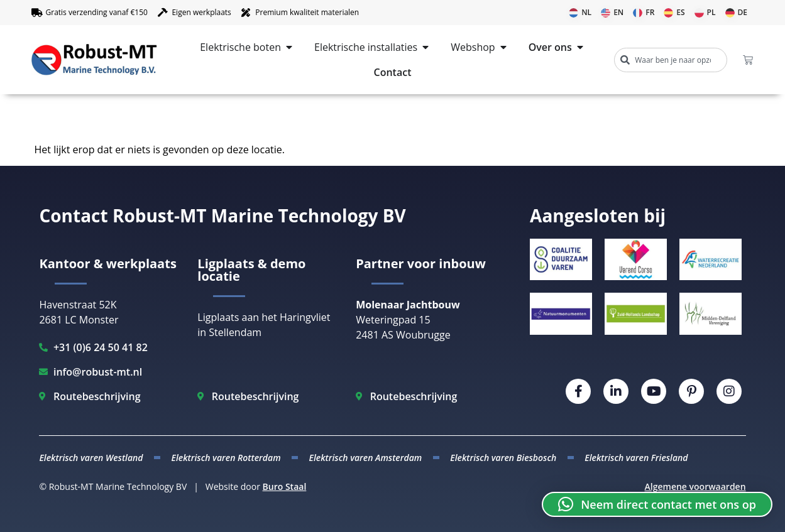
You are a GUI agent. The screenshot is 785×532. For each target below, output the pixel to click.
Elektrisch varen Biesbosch (503, 458)
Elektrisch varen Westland (91, 458)
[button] (657, 504)
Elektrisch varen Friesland (636, 458)
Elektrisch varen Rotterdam (226, 458)
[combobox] (671, 60)
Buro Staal (285, 486)
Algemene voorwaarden (695, 486)
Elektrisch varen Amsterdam (366, 458)
